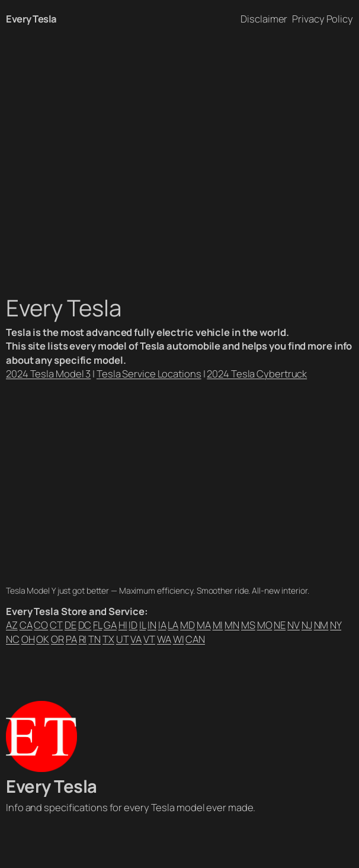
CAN (195, 639)
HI (123, 625)
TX (108, 639)
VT (149, 639)
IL (142, 625)
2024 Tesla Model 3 (48, 374)
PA (71, 639)
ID (133, 625)
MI (218, 625)
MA (204, 625)
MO (265, 625)
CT (56, 625)
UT (123, 639)
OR (57, 639)
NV (294, 625)
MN (232, 625)
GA (110, 625)
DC (85, 625)
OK (43, 639)
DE (70, 625)
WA (164, 639)
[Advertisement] (179, 162)
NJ (307, 625)
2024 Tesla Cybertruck (257, 374)
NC (13, 639)
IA (162, 625)
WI (179, 639)
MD (187, 625)
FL (97, 625)
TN (94, 639)
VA (136, 639)
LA (173, 625)
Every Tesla (31, 19)
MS (248, 625)
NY (336, 625)
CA (26, 625)
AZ (12, 625)
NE (280, 625)
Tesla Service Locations (149, 374)
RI (83, 639)
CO (41, 625)
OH (28, 639)
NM (321, 625)
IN (152, 625)
